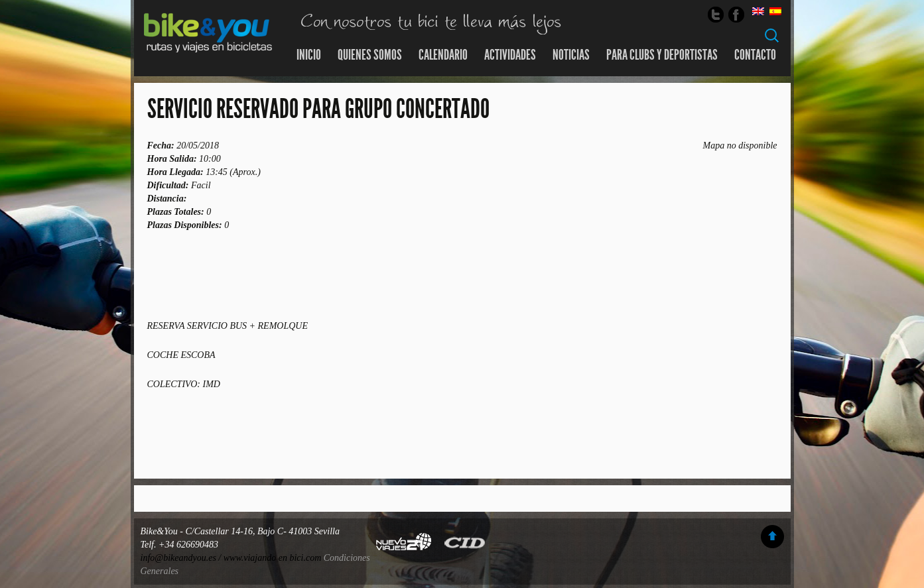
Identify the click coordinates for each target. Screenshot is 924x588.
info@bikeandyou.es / (182, 558)
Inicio (309, 55)
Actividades (510, 55)
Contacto (755, 55)
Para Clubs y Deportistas (662, 55)
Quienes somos (370, 55)
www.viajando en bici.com (273, 558)
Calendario (443, 55)
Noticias (571, 55)
